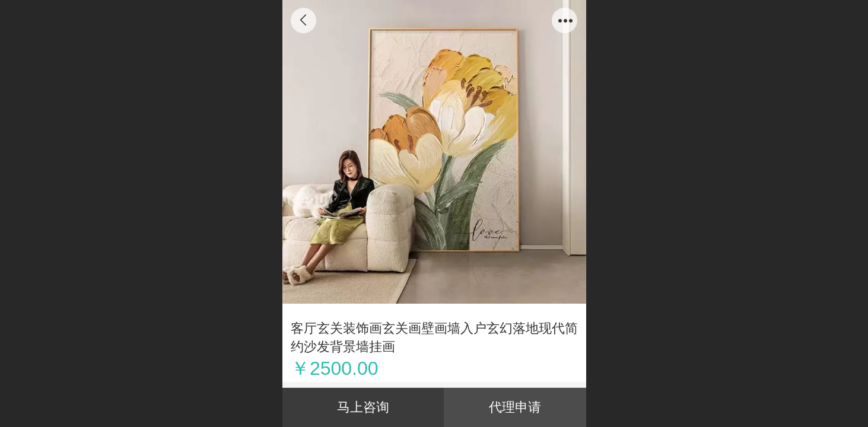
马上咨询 (363, 407)
